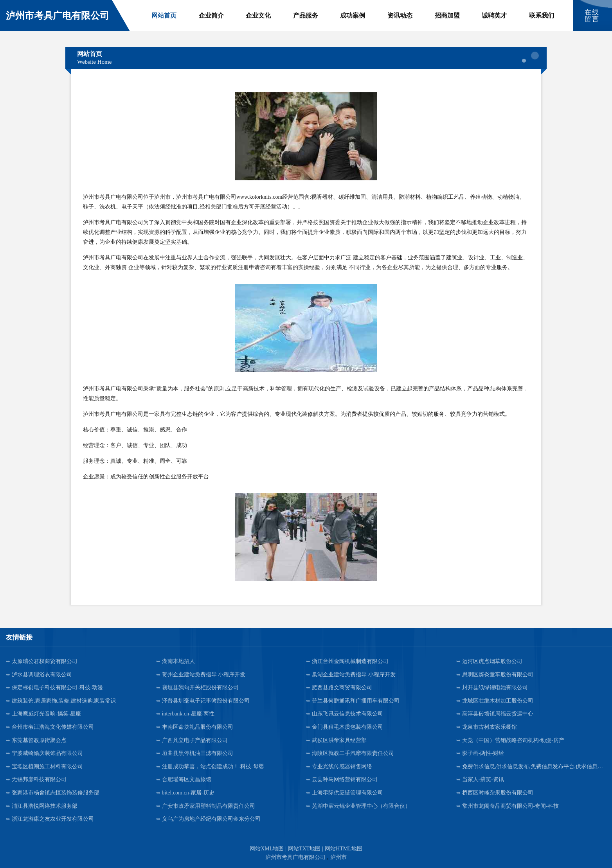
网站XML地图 (267, 849)
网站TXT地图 (304, 849)
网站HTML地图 (344, 849)
